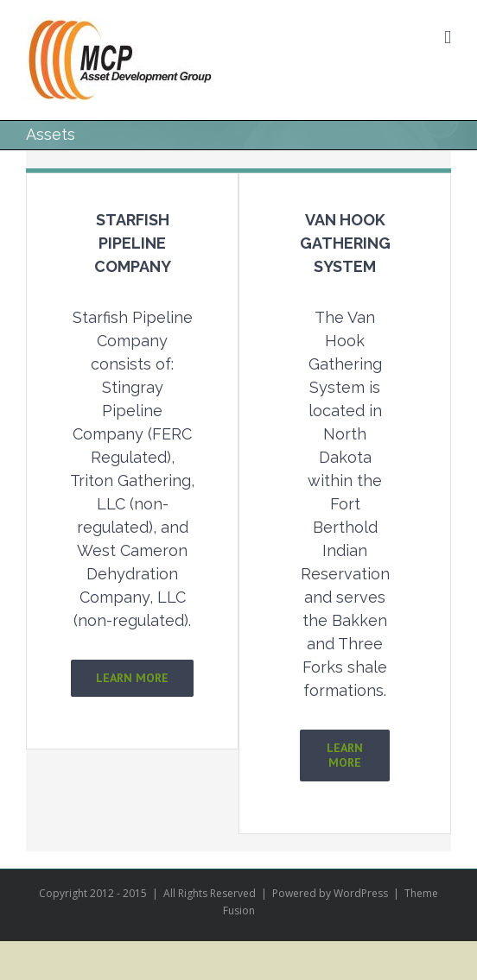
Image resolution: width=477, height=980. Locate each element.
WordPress (361, 893)
